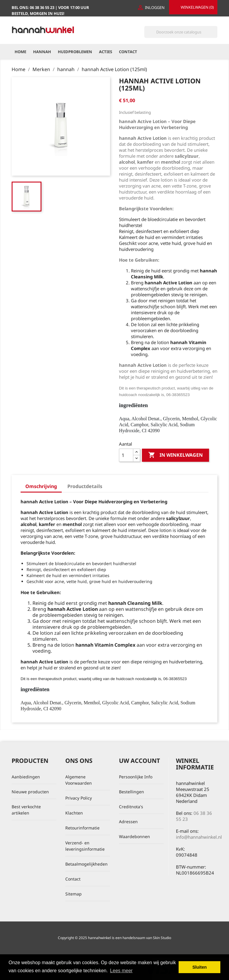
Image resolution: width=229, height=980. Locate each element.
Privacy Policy (79, 798)
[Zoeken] (181, 32)
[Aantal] (126, 455)
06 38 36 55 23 (194, 816)
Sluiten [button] (199, 967)
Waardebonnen (134, 836)
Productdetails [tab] (85, 486)
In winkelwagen (175, 455)
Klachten (74, 813)
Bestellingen (131, 792)
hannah (42, 52)
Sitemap (74, 894)
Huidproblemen (75, 52)
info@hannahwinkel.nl (199, 837)
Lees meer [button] (121, 971)
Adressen (128, 822)
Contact (128, 52)
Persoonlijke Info (136, 777)
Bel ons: (33, 7)
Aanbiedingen (26, 777)
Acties (106, 52)
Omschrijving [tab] (41, 486)
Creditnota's (131, 807)
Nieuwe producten (30, 792)
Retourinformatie (82, 828)
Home (20, 52)
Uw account (140, 761)
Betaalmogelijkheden (86, 864)
